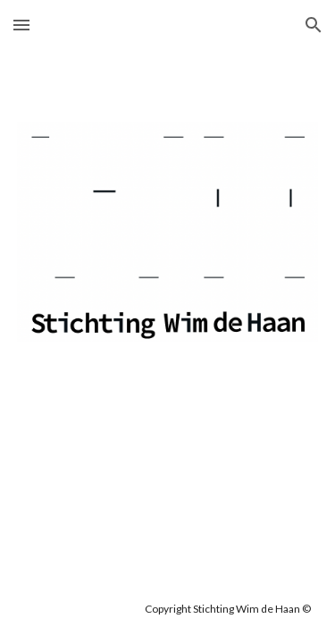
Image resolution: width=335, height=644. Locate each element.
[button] (21, 25)
